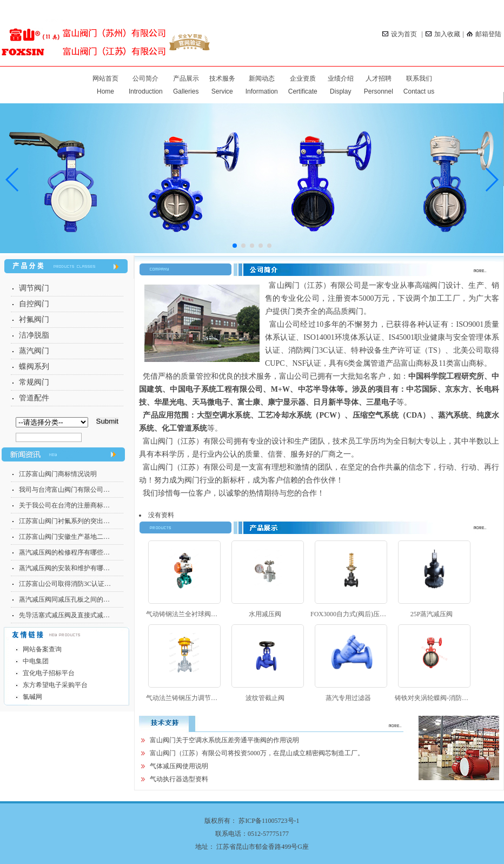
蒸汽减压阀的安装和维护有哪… (64, 568)
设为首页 (400, 34)
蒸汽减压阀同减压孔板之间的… (64, 599)
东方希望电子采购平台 (55, 685)
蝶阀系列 (34, 367)
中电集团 (36, 661)
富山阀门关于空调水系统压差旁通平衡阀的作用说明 (224, 740)
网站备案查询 (42, 649)
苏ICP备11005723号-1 (269, 821)
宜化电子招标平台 (49, 673)
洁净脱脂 (34, 335)
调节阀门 (34, 288)
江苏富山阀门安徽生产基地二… (64, 537)
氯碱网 (32, 697)
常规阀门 (34, 382)
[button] (491, 180)
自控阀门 (34, 304)
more (486, 270)
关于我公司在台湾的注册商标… (64, 505)
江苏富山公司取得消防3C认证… (65, 584)
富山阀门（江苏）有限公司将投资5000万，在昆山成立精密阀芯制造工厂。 (257, 753)
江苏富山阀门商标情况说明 (58, 474)
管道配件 (34, 398)
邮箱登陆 (484, 34)
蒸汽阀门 (34, 351)
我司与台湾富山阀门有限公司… (64, 490)
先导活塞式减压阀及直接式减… (64, 615)
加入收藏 (443, 34)
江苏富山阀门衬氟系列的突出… (64, 521)
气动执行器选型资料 (179, 779)
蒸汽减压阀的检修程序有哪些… (64, 552)
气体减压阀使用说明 (179, 766)
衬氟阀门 (34, 319)
